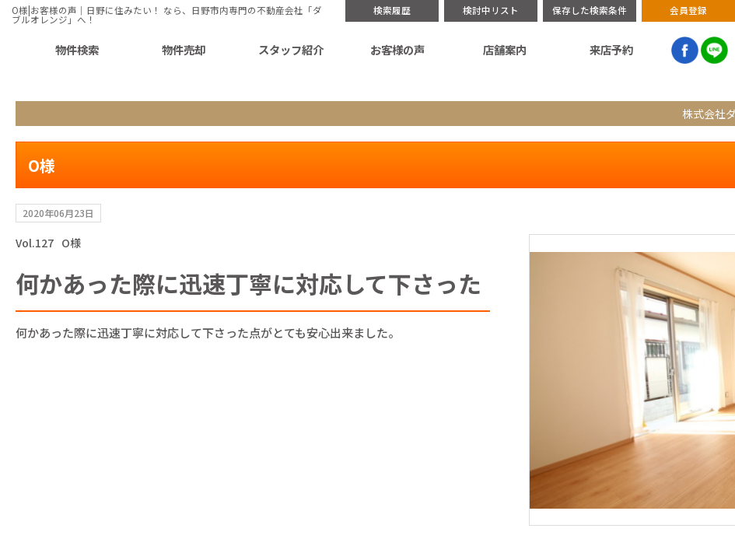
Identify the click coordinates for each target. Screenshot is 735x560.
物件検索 (298, 50)
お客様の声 (499, 50)
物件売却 (365, 50)
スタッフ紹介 (432, 50)
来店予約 (632, 50)
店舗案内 (565, 50)
